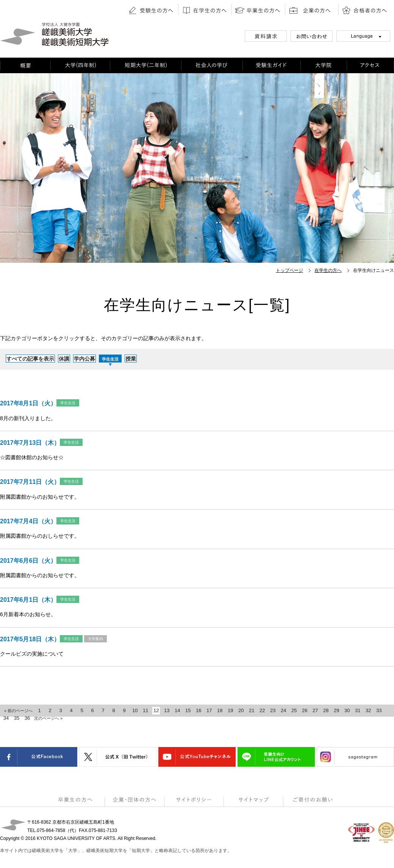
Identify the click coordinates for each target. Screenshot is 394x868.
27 (315, 710)
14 (177, 710)
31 (358, 710)
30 (347, 710)
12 (156, 710)
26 (305, 710)
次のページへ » (48, 718)
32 (368, 710)
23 (273, 710)
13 (167, 710)
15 (188, 710)
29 (336, 710)
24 (283, 710)
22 (262, 710)
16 (199, 710)
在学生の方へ (328, 270)
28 (326, 710)
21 (252, 710)
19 (230, 710)
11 (145, 710)
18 (220, 710)
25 (294, 710)
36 (27, 718)
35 (17, 718)
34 (6, 718)
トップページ (289, 270)
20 (241, 710)
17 (209, 710)
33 (379, 710)
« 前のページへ (18, 711)
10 (135, 710)
